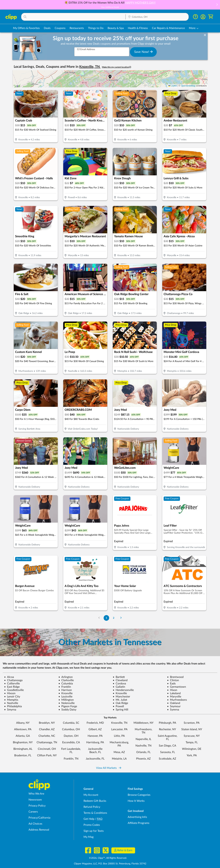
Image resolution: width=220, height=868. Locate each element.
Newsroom (35, 800)
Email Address (86, 49)
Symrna (173, 710)
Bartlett (119, 677)
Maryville (174, 697)
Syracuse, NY (192, 736)
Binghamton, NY (23, 742)
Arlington (66, 677)
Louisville (65, 697)
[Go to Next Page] (121, 618)
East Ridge (12, 687)
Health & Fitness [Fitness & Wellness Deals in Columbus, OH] (138, 28)
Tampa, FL (192, 742)
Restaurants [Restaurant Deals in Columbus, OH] (77, 28)
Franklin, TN (71, 759)
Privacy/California (39, 818)
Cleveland (120, 680)
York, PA (192, 755)
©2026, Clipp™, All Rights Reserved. (108, 858)
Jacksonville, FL (95, 759)
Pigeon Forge (68, 706)
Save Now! (143, 52)
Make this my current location (117, 67)
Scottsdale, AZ (167, 759)
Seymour (174, 706)
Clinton (173, 680)
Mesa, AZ (119, 752)
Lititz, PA (119, 736)
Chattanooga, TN (47, 742)
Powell (118, 706)
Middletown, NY (144, 723)
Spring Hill (120, 710)
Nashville (11, 703)
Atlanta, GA (23, 736)
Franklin (65, 687)
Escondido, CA (71, 742)
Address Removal (39, 830)
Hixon (172, 690)
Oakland (174, 703)
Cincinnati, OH (47, 749)
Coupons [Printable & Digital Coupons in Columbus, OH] (60, 28)
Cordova (119, 684)
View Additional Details (110, 7)
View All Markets (109, 768)
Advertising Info (137, 817)
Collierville (12, 684)
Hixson (10, 693)
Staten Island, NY (192, 729)
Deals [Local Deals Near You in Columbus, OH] (47, 28)
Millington (66, 700)
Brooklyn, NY (47, 723)
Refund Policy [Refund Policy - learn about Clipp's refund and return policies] (92, 807)
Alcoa (9, 677)
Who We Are (36, 794)
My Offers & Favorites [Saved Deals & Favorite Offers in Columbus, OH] (26, 28)
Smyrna (10, 710)
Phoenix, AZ (143, 759)
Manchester (121, 697)
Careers (33, 812)
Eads (171, 684)
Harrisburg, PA (95, 742)
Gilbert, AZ (95, 729)
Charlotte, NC (47, 736)
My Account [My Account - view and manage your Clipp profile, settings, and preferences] (91, 795)
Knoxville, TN (119, 723)
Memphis (11, 700)
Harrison (65, 690)
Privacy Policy (37, 806)
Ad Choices (35, 824)
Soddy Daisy (67, 710)
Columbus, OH (71, 729)
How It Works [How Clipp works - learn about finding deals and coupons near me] (136, 801)
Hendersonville (123, 690)
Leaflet (173, 86)
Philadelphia (13, 706)
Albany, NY (23, 723)
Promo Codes (92, 825)
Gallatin (119, 687)
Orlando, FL (143, 752)
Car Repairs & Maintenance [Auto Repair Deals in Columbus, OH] (168, 28)
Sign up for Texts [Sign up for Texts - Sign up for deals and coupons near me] (94, 831)
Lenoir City (12, 697)
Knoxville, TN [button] (90, 67)
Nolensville (67, 703)
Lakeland (174, 693)
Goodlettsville (14, 690)
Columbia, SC (71, 723)
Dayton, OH (71, 736)
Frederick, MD (95, 723)
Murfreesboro (177, 700)
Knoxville (65, 693)
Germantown (177, 687)
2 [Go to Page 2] (114, 618)
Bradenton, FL (23, 755)
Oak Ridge (120, 703)
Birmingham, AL (23, 749)
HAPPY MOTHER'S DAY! (140, 3)
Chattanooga (13, 680)
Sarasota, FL (168, 752)
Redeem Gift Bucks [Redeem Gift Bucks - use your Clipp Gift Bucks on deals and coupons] (95, 801)
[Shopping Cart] (211, 17)
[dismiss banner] (205, 35)
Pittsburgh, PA (167, 723)
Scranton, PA (192, 723)
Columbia (66, 684)
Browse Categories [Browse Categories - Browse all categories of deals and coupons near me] (139, 795)
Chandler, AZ (47, 729)
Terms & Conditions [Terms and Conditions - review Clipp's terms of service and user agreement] (95, 813)
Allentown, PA (23, 729)
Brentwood (175, 677)
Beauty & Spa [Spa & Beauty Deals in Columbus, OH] (116, 28)
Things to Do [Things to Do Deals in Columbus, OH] (96, 28)
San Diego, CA (167, 746)
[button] (217, 5)
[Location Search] (157, 17)
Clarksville (66, 680)
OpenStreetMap (188, 86)
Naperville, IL (143, 739)
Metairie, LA (119, 759)
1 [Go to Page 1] (106, 618)
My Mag (89, 837)
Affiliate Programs (139, 823)
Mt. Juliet (120, 700)
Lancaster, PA (119, 729)
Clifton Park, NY (47, 755)
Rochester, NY (167, 729)
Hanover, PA (95, 736)
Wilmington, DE (192, 749)
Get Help (89, 819)
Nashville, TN (143, 746)
